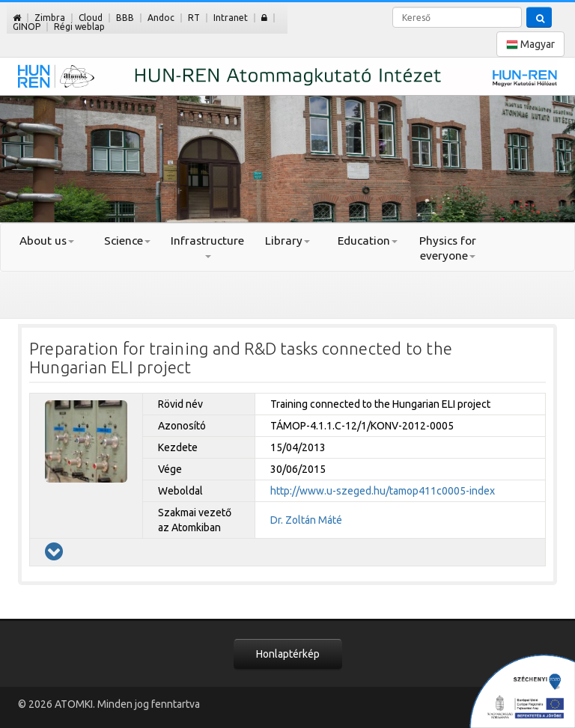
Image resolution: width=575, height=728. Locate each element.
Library (287, 241)
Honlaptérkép (288, 654)
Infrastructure (207, 246)
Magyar (530, 45)
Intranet (231, 18)
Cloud (91, 18)
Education (368, 241)
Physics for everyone (448, 248)
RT (194, 18)
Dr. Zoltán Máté (306, 520)
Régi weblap (79, 27)
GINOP (27, 27)
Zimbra (50, 18)
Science (127, 241)
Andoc (161, 18)
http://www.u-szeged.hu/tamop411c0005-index (383, 491)
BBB (125, 18)
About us (47, 241)
